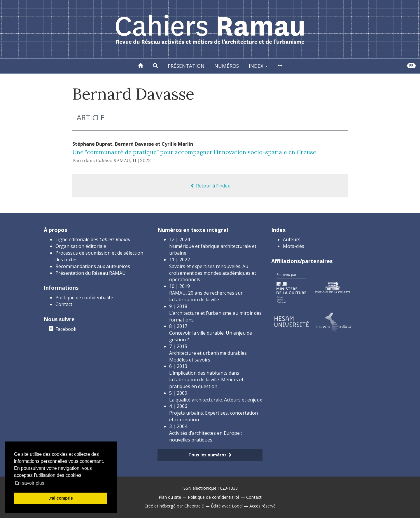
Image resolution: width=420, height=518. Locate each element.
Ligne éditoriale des (93, 239)
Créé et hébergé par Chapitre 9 (174, 506)
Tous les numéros (210, 455)
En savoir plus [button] (30, 483)
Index (258, 66)
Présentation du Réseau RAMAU (91, 273)
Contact (64, 304)
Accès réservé (262, 506)
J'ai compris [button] (61, 498)
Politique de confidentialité (84, 298)
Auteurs (292, 239)
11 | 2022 (142, 160)
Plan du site (170, 497)
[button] (155, 66)
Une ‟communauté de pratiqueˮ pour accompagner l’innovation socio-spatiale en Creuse (194, 152)
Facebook (66, 329)
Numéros (227, 66)
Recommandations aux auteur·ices (93, 266)
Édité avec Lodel (227, 506)
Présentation (186, 66)
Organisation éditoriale (81, 246)
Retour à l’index (210, 186)
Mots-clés (294, 246)
